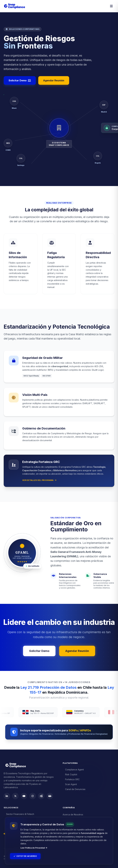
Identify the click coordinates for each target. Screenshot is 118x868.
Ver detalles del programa (39, 480)
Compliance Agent (73, 770)
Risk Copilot (70, 774)
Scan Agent (70, 784)
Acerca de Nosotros (73, 815)
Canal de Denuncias (74, 789)
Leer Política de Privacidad (34, 848)
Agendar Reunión (54, 80)
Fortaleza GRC (71, 779)
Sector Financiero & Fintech (19, 814)
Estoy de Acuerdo (25, 856)
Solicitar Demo (20, 80)
